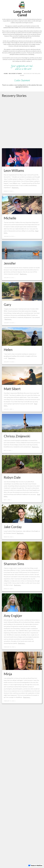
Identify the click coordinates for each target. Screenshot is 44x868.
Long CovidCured (22, 13)
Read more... (15, 188)
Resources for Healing (32, 73)
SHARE (22, 75)
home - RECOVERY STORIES (13, 73)
